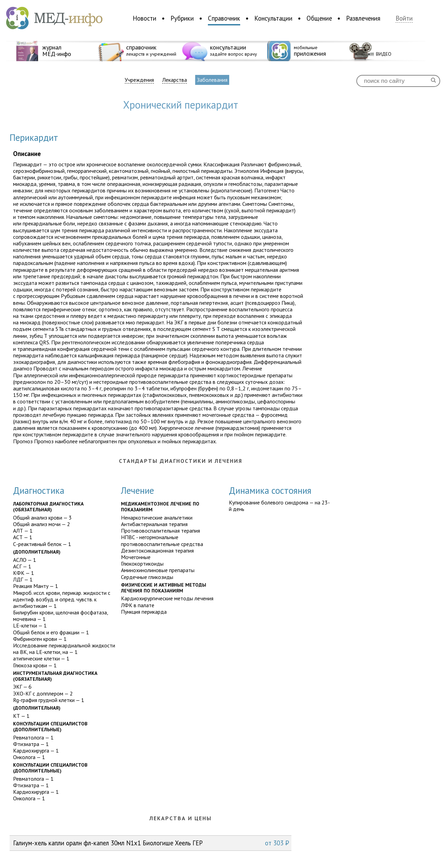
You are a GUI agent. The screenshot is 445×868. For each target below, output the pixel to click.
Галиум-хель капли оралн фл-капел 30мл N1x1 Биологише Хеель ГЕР (151, 843)
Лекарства (175, 80)
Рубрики (182, 18)
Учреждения (139, 80)
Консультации (273, 18)
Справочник (224, 18)
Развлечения (363, 18)
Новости (144, 18)
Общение (319, 18)
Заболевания (212, 80)
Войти (404, 18)
